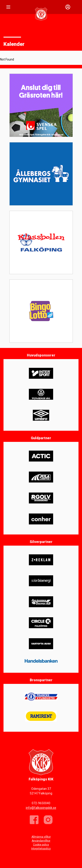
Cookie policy (41, 845)
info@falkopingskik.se (41, 808)
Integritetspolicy (41, 849)
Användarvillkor (41, 841)
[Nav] (8, 7)
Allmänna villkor (41, 837)
